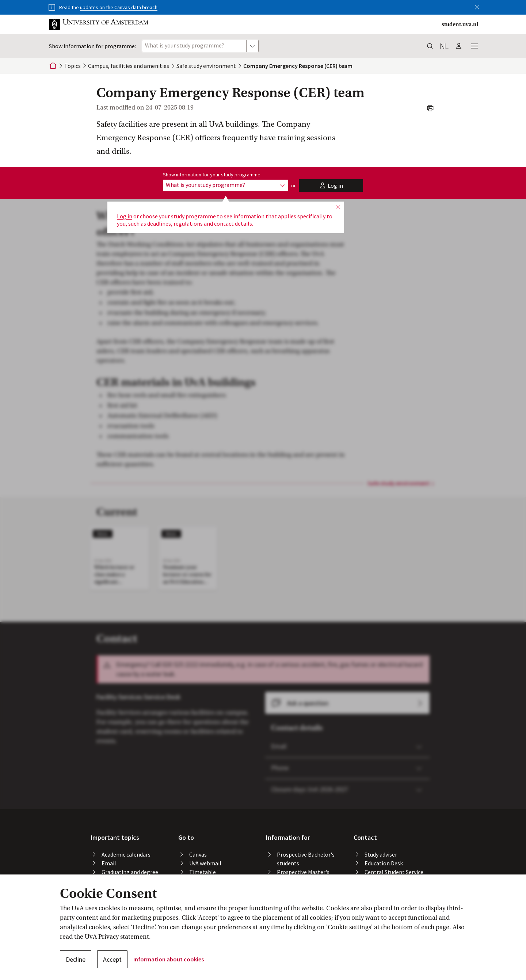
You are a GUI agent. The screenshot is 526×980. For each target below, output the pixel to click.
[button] (477, 6)
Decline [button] (76, 959)
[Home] (53, 66)
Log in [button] (125, 216)
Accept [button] (112, 959)
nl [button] (444, 46)
